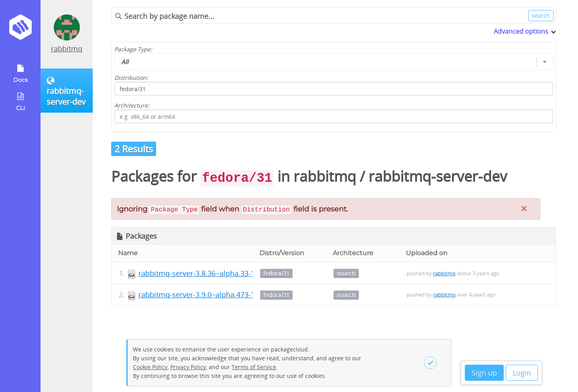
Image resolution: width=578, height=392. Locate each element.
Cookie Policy (150, 367)
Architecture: (132, 105)
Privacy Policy (188, 367)
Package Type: (133, 49)
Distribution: (131, 78)
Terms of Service (254, 367)
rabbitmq (67, 49)
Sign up (484, 373)
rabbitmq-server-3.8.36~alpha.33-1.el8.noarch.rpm (224, 273)
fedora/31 (276, 273)
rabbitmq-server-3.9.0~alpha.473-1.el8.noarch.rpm (224, 295)
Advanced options (521, 31)
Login (522, 373)
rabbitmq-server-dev (438, 176)
